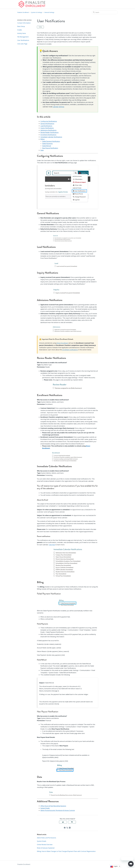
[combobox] (115, 866)
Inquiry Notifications (47, 128)
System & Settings (37, 12)
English (116, 866)
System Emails (45, 808)
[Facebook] (65, 828)
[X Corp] (67, 828)
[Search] (105, 12)
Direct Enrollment (62, 343)
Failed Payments (47, 144)
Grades (20, 30)
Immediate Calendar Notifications (51, 137)
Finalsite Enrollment (23, 12)
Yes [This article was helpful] (63, 822)
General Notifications (47, 124)
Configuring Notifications (49, 121)
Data (42, 150)
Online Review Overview (45, 845)
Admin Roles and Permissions (47, 838)
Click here (52, 545)
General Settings (49, 12)
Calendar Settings (58, 107)
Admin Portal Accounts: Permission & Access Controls (58, 810)
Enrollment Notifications (48, 135)
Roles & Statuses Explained (46, 848)
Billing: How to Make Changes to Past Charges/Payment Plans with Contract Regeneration (66, 851)
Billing (42, 139)
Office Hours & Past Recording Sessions (53, 806)
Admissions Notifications (48, 130)
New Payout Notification (50, 148)
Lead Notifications (46, 126)
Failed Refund (47, 146)
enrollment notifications (70, 350)
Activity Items (22, 33)
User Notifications (23, 40)
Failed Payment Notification (51, 141)
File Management (23, 37)
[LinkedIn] (70, 828)
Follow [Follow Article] (40, 27)
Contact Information (24, 23)
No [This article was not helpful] (72, 822)
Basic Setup (21, 26)
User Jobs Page (22, 44)
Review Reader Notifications (49, 132)
